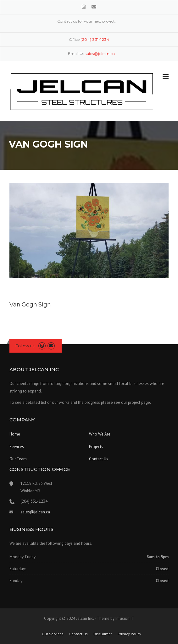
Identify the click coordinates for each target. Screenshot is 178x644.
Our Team (18, 459)
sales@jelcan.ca (35, 512)
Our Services (53, 634)
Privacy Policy (129, 634)
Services (17, 447)
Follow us (25, 346)
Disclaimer (103, 634)
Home (15, 434)
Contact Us (99, 459)
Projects (96, 447)
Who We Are (100, 434)
